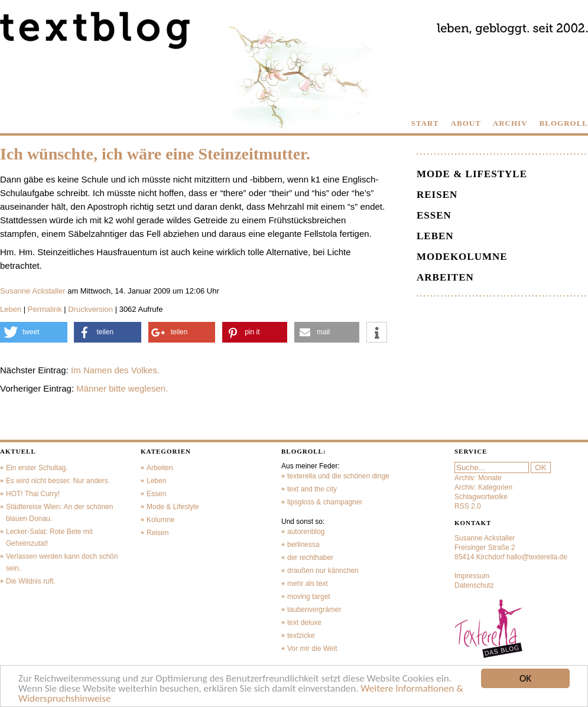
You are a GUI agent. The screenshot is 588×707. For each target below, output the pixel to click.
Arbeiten (445, 277)
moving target (309, 597)
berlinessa (303, 545)
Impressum (472, 576)
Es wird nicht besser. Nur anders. (58, 481)
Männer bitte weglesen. (122, 388)
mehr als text (308, 584)
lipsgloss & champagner (325, 502)
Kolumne (160, 520)
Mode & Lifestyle (472, 174)
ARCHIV (510, 123)
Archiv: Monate (478, 478)
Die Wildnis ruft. (31, 581)
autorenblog (306, 532)
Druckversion (90, 309)
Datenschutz (474, 585)
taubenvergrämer (314, 610)
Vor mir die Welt (312, 649)
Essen (434, 215)
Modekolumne (462, 257)
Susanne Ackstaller (33, 291)
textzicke (301, 636)
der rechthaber (310, 558)
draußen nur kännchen (323, 571)
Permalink (45, 309)
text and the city (312, 489)
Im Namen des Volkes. (115, 370)
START (425, 123)
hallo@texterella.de (537, 557)
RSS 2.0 (468, 506)
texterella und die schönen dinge (338, 476)
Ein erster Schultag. (37, 468)
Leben (11, 309)
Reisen (437, 195)
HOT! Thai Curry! (33, 494)
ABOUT (466, 123)
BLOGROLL (564, 123)
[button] (34, 332)
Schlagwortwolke (481, 497)
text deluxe (304, 623)
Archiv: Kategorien (483, 487)
